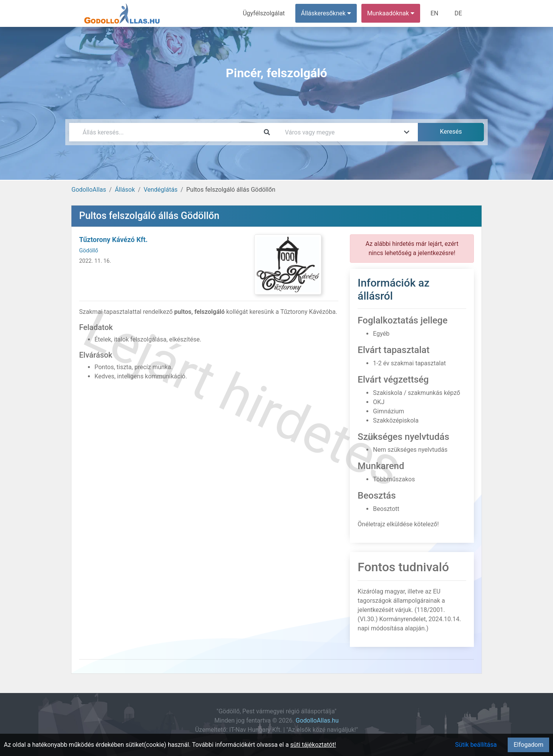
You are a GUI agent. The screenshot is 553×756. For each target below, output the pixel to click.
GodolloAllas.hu (317, 720)
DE (458, 13)
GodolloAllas (89, 190)
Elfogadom (528, 745)
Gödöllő (89, 251)
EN (435, 13)
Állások (125, 190)
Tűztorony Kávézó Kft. (113, 240)
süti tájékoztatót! (313, 745)
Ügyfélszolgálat (264, 13)
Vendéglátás (161, 190)
